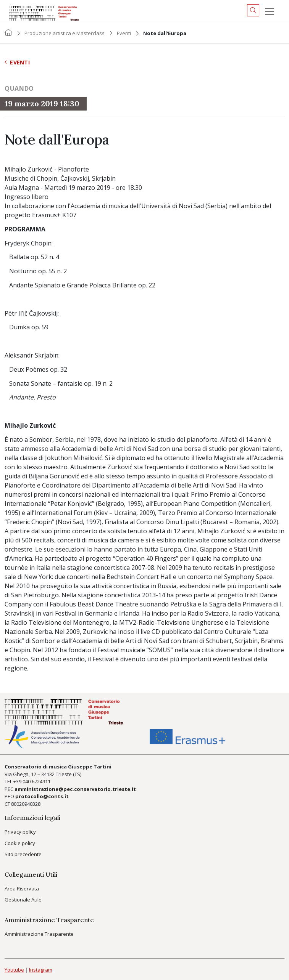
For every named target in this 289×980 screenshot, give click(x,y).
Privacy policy (20, 832)
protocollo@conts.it (42, 796)
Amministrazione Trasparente (39, 934)
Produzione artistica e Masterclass (65, 33)
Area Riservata (22, 889)
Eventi (124, 33)
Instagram (41, 970)
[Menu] (270, 11)
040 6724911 (36, 781)
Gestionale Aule (23, 900)
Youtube (14, 970)
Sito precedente (23, 854)
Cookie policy (20, 843)
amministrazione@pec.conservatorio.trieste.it (75, 789)
